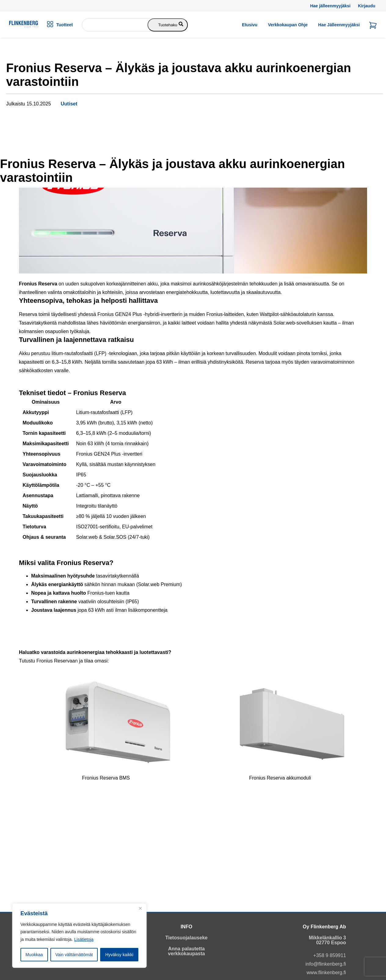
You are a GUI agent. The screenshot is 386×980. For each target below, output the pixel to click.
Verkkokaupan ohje (288, 25)
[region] (79, 936)
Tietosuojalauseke (186, 938)
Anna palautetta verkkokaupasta (186, 951)
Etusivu (250, 25)
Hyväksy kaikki (119, 955)
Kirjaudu (367, 6)
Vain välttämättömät (74, 955)
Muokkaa (34, 955)
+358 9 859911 (330, 955)
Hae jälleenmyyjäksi (330, 6)
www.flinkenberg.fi (326, 973)
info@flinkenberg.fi (326, 964)
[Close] (140, 908)
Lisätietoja (84, 939)
